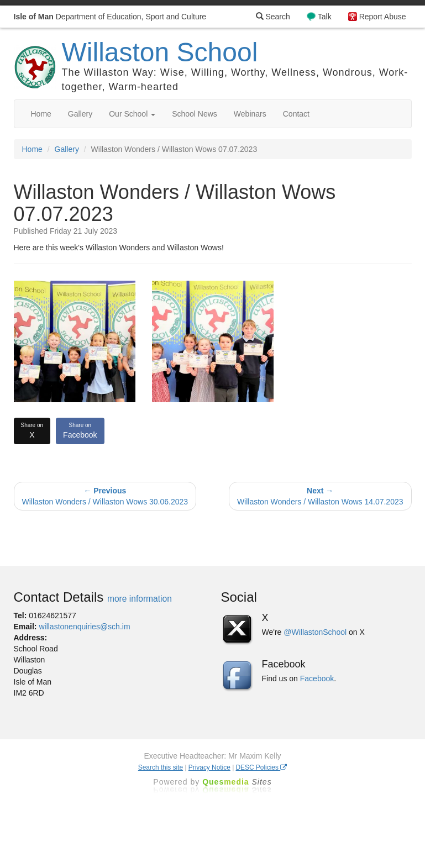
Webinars (250, 114)
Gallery (80, 114)
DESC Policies (262, 767)
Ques (237, 782)
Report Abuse (383, 17)
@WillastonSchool (315, 632)
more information (140, 599)
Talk (325, 17)
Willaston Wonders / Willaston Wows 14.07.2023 (320, 496)
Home (41, 114)
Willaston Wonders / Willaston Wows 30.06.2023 (105, 496)
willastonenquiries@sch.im (84, 627)
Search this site (161, 767)
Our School (132, 114)
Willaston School (160, 52)
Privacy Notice (209, 767)
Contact (296, 114)
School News (195, 114)
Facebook (80, 430)
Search (273, 17)
